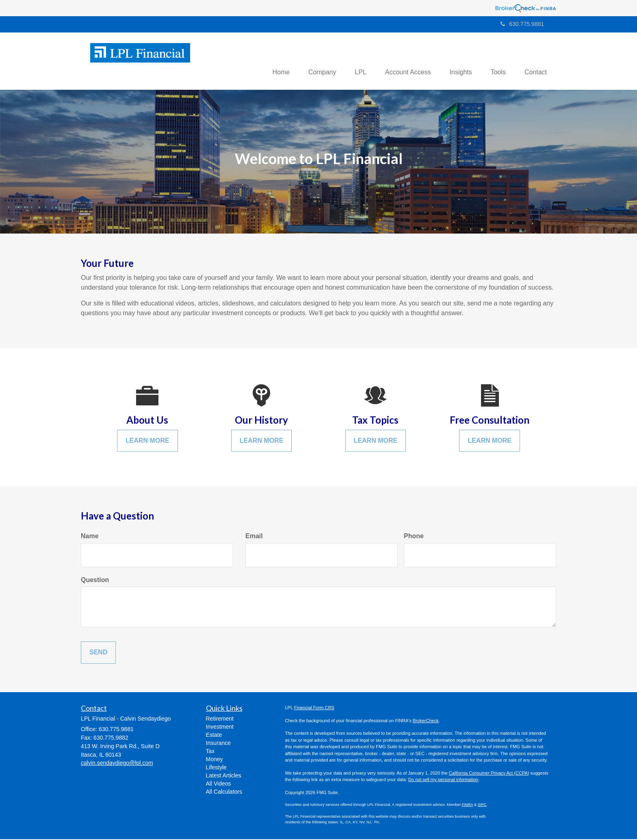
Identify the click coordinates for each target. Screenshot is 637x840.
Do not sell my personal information (443, 780)
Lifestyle (216, 768)
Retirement (220, 719)
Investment (220, 727)
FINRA (468, 805)
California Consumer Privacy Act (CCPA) (489, 773)
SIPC (482, 805)
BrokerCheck (426, 721)
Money (214, 760)
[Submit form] (98, 653)
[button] (313, 61)
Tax (210, 752)
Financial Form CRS (314, 708)
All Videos (219, 784)
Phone (414, 536)
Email (254, 536)
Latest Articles (224, 776)
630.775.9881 (522, 24)
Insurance (218, 744)
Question (95, 580)
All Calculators (224, 792)
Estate (214, 736)
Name (90, 536)
